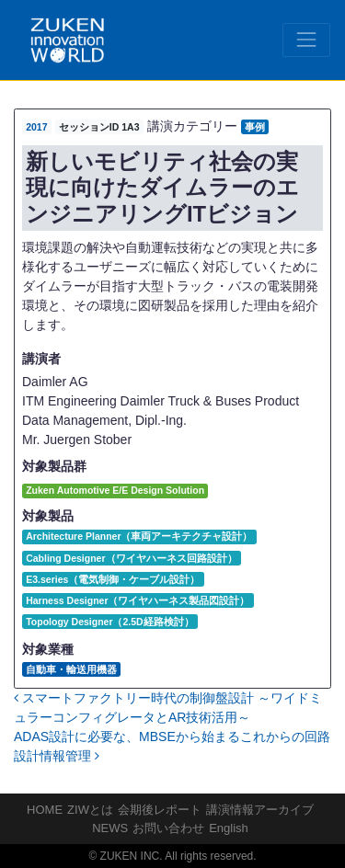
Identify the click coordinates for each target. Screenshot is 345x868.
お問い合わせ (168, 828)
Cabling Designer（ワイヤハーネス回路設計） (131, 558)
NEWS (110, 828)
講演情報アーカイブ (260, 810)
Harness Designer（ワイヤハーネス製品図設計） (138, 600)
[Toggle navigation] (306, 40)
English (229, 828)
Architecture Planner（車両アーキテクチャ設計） (139, 536)
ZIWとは (90, 810)
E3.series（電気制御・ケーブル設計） (113, 579)
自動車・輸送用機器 (71, 669)
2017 (36, 127)
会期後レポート (160, 810)
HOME (45, 810)
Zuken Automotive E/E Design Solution (115, 490)
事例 (255, 127)
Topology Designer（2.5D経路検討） (110, 622)
